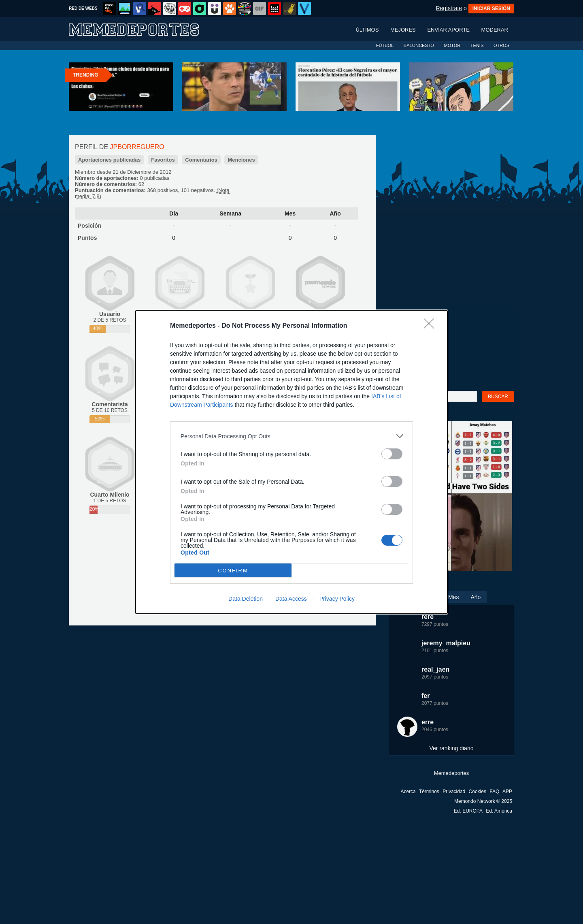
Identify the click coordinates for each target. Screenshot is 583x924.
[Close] (432, 326)
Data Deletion (246, 599)
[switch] (392, 454)
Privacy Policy (337, 599)
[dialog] (291, 462)
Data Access (291, 599)
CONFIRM (233, 571)
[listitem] (291, 436)
